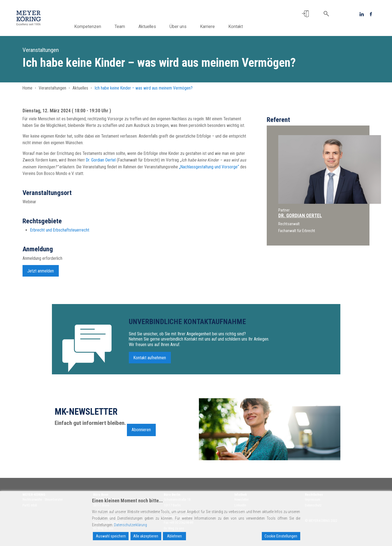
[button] (305, 14)
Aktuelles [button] (158, 27)
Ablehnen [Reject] (174, 536)
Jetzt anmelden (41, 273)
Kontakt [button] (246, 27)
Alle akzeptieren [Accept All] (146, 536)
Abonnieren (141, 432)
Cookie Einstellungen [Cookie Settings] (281, 536)
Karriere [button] (218, 27)
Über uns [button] (188, 27)
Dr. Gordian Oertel (101, 160)
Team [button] (130, 27)
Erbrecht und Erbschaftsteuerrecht (60, 233)
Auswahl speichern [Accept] (111, 536)
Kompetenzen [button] (98, 27)
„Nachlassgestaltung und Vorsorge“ (209, 167)
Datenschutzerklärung (130, 525)
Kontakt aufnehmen (150, 360)
